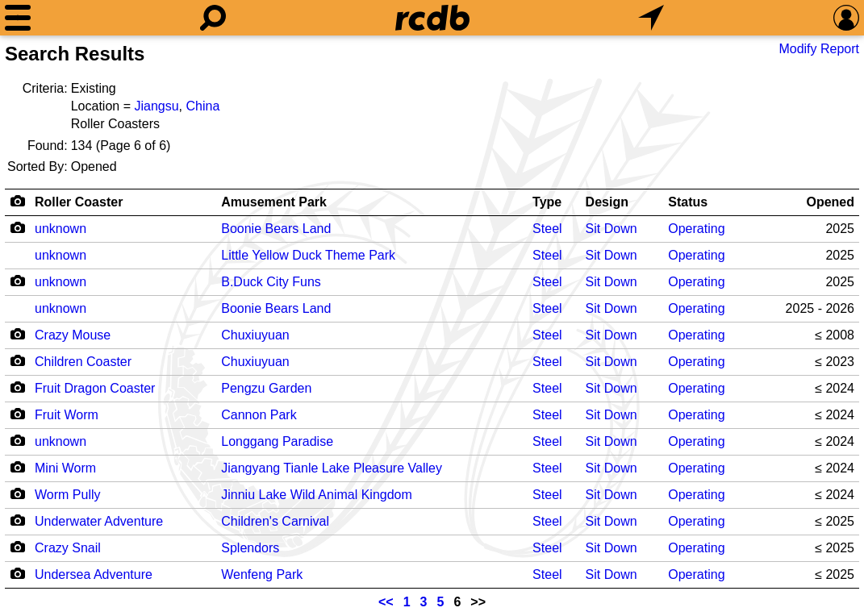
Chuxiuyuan (255, 335)
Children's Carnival (275, 521)
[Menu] (18, 18)
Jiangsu (156, 106)
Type (547, 202)
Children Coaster (83, 362)
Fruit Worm (67, 415)
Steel (547, 229)
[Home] (432, 18)
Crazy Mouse (73, 335)
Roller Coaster (79, 202)
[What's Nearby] (651, 18)
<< (386, 602)
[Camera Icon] (17, 227)
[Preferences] (846, 18)
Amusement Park (274, 202)
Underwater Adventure (99, 521)
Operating (696, 229)
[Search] (213, 18)
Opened (830, 202)
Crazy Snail (68, 548)
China (202, 106)
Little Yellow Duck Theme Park (308, 255)
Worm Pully (68, 495)
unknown (61, 229)
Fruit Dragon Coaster (95, 388)
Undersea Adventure (94, 574)
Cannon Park (259, 415)
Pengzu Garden (266, 388)
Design (607, 202)
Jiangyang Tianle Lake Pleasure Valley (332, 468)
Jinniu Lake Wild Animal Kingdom (317, 495)
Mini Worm (65, 468)
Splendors (250, 548)
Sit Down (611, 229)
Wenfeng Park (262, 574)
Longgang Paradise (277, 441)
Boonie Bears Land (276, 229)
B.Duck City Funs (271, 282)
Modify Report (819, 49)
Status (688, 202)
